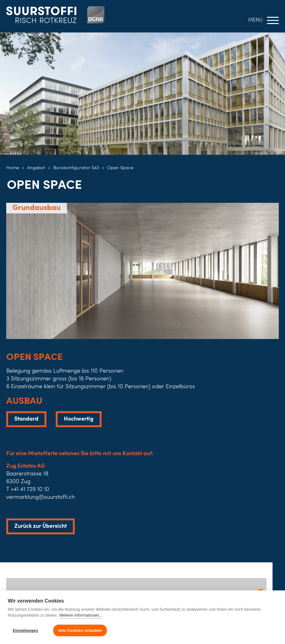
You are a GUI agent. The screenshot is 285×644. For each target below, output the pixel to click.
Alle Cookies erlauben (80, 630)
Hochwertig (79, 419)
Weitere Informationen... (81, 615)
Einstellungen (25, 631)
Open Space (120, 168)
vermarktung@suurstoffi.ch (40, 497)
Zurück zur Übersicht (40, 526)
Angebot (36, 168)
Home (13, 168)
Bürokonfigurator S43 (76, 168)
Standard (26, 419)
